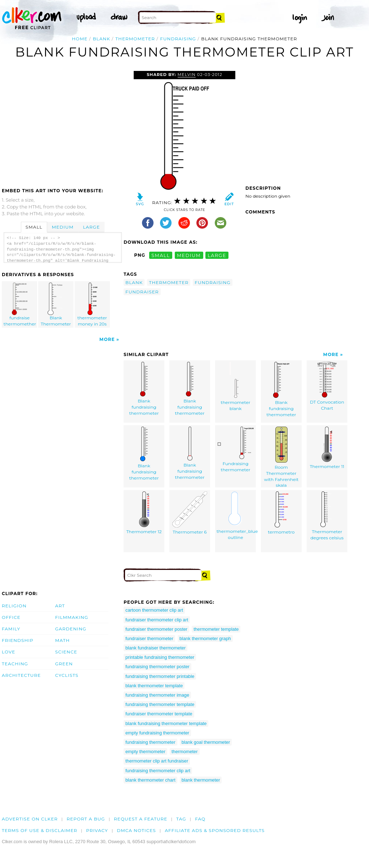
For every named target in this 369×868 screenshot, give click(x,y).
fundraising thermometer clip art (158, 771)
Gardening (71, 629)
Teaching (15, 664)
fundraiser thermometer (149, 638)
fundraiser (142, 292)
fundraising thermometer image (157, 695)
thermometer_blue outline (236, 516)
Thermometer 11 (327, 448)
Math (63, 640)
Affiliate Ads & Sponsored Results (215, 830)
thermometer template (216, 629)
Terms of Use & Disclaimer (40, 830)
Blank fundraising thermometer (144, 389)
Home (80, 39)
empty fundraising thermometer (157, 733)
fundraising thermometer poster (157, 667)
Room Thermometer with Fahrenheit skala (281, 457)
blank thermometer (201, 780)
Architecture (21, 675)
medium (189, 255)
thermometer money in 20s (92, 305)
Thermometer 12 (144, 513)
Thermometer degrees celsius (327, 516)
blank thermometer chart (150, 780)
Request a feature (141, 819)
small (161, 255)
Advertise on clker (30, 819)
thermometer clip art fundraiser (157, 761)
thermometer (135, 39)
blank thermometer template (154, 686)
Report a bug (86, 819)
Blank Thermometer (56, 305)
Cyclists (67, 675)
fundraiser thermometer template (159, 714)
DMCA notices (136, 830)
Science (66, 652)
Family (11, 629)
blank (101, 39)
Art (60, 606)
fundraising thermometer (150, 742)
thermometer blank (236, 386)
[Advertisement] (62, 125)
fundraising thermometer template (160, 704)
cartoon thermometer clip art (154, 610)
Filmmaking (72, 617)
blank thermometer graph (205, 638)
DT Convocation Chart (327, 386)
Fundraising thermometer (236, 449)
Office (11, 617)
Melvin (187, 75)
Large (91, 227)
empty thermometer (145, 752)
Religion (14, 606)
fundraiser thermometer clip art (157, 620)
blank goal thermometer (206, 742)
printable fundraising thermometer (160, 657)
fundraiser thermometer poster (156, 629)
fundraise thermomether (20, 305)
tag (181, 819)
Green (64, 664)
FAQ (200, 819)
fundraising (178, 39)
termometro (281, 513)
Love (8, 652)
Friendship (18, 640)
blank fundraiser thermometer (155, 648)
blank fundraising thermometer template (166, 723)
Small (34, 227)
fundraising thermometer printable (160, 676)
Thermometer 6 (190, 513)
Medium (63, 227)
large (217, 255)
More (107, 339)
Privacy (97, 830)
